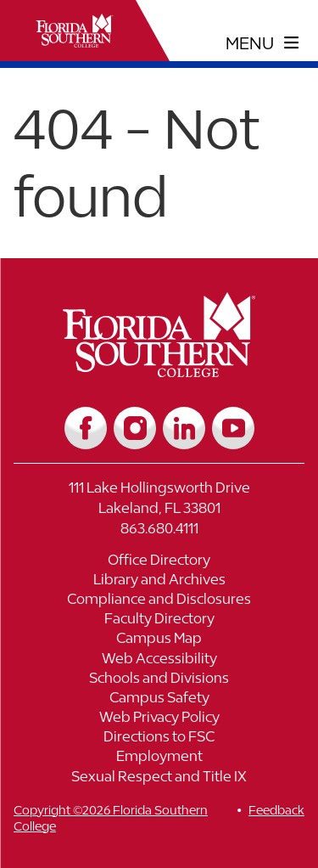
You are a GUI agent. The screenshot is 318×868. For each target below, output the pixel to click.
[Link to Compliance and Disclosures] (159, 601)
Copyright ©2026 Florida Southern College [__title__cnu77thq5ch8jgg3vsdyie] (111, 818)
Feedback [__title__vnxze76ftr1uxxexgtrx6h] (276, 810)
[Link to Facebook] (86, 428)
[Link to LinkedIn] (184, 428)
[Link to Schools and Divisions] (159, 680)
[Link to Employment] (159, 758)
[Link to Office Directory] (159, 562)
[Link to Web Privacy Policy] (159, 719)
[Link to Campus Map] (159, 640)
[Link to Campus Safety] (159, 699)
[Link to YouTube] (233, 428)
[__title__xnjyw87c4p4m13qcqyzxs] (75, 31)
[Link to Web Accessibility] (159, 660)
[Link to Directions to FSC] (159, 738)
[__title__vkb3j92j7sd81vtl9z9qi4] (159, 371)
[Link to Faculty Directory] (159, 620)
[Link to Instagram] (135, 428)
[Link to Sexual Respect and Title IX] (159, 778)
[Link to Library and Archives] (159, 581)
